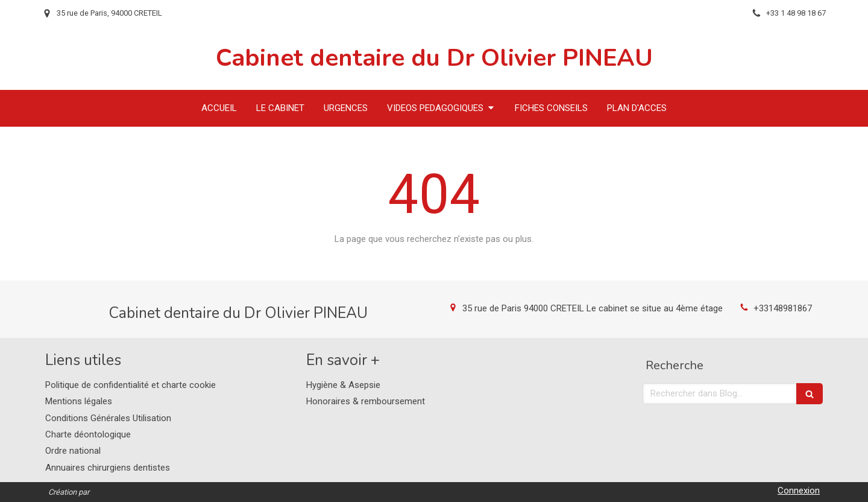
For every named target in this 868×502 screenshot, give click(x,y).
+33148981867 (783, 308)
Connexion (799, 491)
